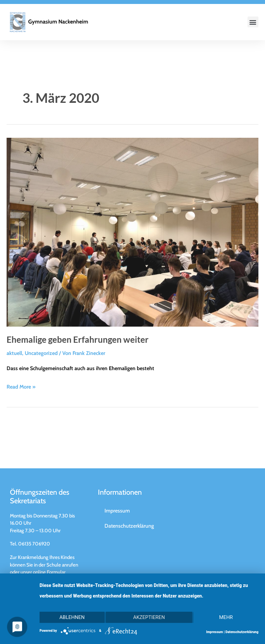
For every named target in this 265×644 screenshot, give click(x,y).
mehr (226, 617)
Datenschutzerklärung (242, 632)
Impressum (214, 632)
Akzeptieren (149, 617)
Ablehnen (72, 617)
